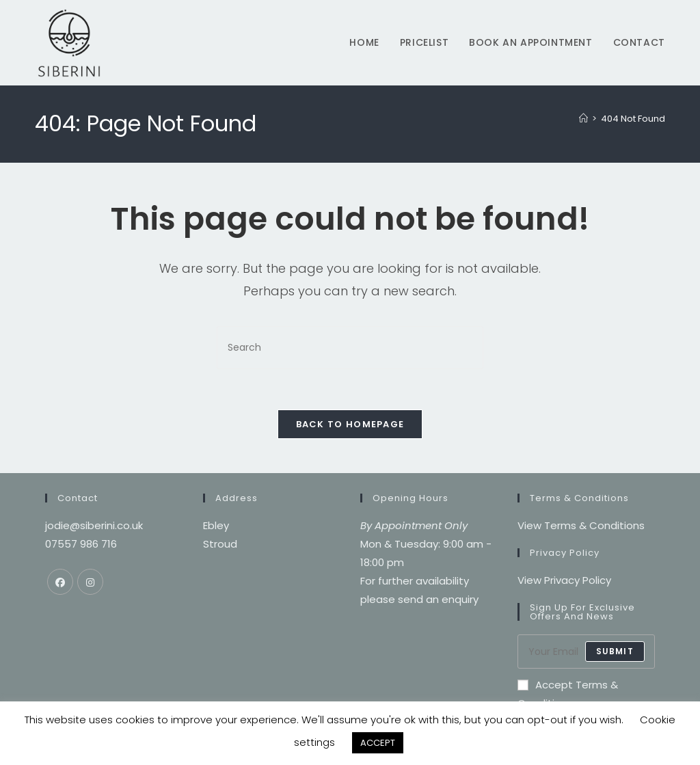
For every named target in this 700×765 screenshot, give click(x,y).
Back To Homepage (350, 425)
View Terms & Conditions (581, 526)
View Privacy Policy (564, 581)
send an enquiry (438, 600)
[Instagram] (90, 582)
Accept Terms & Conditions (568, 695)
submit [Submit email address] (615, 652)
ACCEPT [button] (378, 743)
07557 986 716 (81, 545)
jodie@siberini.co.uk (94, 526)
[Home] (583, 119)
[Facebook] (60, 582)
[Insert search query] (350, 348)
